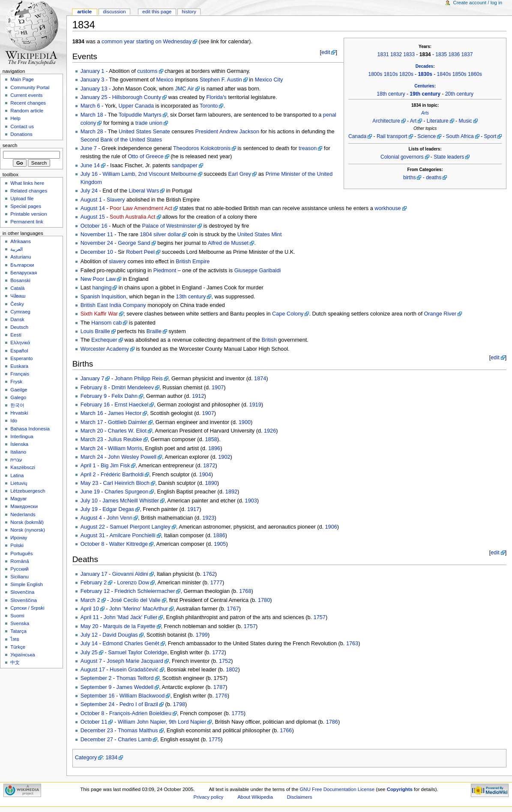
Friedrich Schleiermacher (145, 591)
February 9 (94, 396)
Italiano (18, 452)
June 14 (90, 165)
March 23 (92, 439)
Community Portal (30, 87)
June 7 (89, 148)
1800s (375, 74)
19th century (425, 94)
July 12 (89, 635)
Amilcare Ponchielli (132, 535)
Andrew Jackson (239, 132)
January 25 (94, 97)
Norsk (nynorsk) (28, 530)
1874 (260, 379)
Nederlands (23, 514)
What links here (27, 183)
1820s (406, 74)
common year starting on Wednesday (147, 42)
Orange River (440, 314)
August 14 (93, 208)
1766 (286, 731)
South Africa (460, 136)
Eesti (16, 335)
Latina (17, 475)
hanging (102, 288)
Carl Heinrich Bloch (127, 483)
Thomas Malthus (138, 731)
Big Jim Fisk (115, 466)
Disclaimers (300, 797)
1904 (205, 475)
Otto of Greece (145, 156)
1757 (320, 617)
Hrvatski (19, 413)
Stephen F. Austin (221, 80)
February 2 (94, 583)
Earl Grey (240, 174)
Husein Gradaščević (134, 670)
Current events (26, 95)
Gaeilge (19, 390)
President (207, 132)
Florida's (216, 97)
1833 (409, 54)
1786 (332, 722)
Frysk (16, 382)
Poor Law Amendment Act (141, 208)
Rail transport (392, 136)
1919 (255, 405)
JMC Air (184, 89)
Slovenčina (22, 592)
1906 (331, 527)
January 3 (93, 80)
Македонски (24, 506)
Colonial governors (402, 157)
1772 (218, 653)
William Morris (125, 448)
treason (308, 148)
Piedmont (165, 271)
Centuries (424, 86)
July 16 (89, 174)
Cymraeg (20, 312)
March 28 (92, 132)
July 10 (89, 501)
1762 (209, 574)
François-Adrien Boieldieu (140, 713)
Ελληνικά (20, 343)
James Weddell (135, 687)
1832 (396, 54)
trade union (149, 123)
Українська (22, 655)
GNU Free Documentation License (337, 789)
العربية (16, 249)
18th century (391, 94)
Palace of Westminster (169, 226)
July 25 (89, 653)
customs (147, 71)
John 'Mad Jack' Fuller (130, 617)
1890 (211, 483)
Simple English (27, 584)
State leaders (449, 157)
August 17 (93, 670)
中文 (15, 662)
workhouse (388, 208)
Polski (17, 545)
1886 (219, 535)
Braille (154, 331)
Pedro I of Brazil (139, 704)
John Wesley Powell (132, 457)
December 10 (97, 252)
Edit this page (157, 12)
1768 (245, 591)
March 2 (90, 600)
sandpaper (185, 165)
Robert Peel (140, 252)
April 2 (88, 475)
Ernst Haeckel (131, 405)
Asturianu (21, 257)
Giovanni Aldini (130, 574)
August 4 (91, 518)
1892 (231, 492)
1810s (391, 74)
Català (17, 288)
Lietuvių (19, 483)
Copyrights (400, 789)
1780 (264, 600)
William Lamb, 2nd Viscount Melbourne (150, 174)
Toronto (209, 106)
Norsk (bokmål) (27, 522)
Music (465, 121)
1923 (208, 518)
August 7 (91, 661)
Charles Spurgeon (126, 492)
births (409, 177)
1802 (232, 670)
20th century (459, 94)
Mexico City (269, 80)
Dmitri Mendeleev (133, 388)
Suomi (17, 616)
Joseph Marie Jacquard (135, 661)
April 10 (90, 609)
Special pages (26, 206)
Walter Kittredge (129, 544)
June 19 (90, 492)
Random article (27, 111)
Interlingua (22, 436)
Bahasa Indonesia (30, 429)
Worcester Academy (105, 349)
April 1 (88, 466)
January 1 (93, 71)
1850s (460, 74)
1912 (198, 396)
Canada (357, 136)
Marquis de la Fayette (129, 626)
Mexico (165, 80)
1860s (475, 74)
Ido (14, 421)
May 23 (90, 483)
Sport (490, 136)
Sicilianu (19, 577)
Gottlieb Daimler (127, 422)
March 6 (90, 106)
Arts (425, 113)
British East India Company (113, 305)
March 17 (92, 422)
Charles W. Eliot (127, 431)
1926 (270, 431)
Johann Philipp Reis (139, 379)
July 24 (89, 191)
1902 (224, 457)
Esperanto (21, 358)
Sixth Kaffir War (99, 314)
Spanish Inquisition (103, 297)
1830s (425, 74)
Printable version (28, 214)
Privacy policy (209, 797)
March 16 (92, 413)
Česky (17, 304)
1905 (220, 544)
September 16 (98, 696)
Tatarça (18, 631)
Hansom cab (106, 323)
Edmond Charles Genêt (131, 644)
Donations (21, 134)
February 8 (94, 388)
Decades (424, 66)
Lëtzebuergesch (28, 491)
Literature (438, 121)
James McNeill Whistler (131, 501)
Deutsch (19, 327)
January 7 (93, 379)
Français (20, 374)
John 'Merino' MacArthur (139, 609)
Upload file (22, 198)
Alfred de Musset (228, 243)
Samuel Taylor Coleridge (138, 653)
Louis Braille (95, 331)
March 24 (92, 448)
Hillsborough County (137, 97)
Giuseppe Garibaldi (258, 271)
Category (86, 758)
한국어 (17, 405)
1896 (214, 448)
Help (15, 118)
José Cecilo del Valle (136, 600)
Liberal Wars (144, 191)
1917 (193, 509)
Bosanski (20, 280)
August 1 (91, 200)
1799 (202, 635)
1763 (352, 644)
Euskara (19, 366)
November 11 (97, 235)
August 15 (93, 217)
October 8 (93, 544)
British (269, 340)
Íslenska (19, 444)
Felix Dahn (124, 396)
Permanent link (27, 222)
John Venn (120, 518)
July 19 (89, 509)
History (189, 12)
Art (413, 121)
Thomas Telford (135, 678)
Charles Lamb (135, 740)
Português (21, 553)
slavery (117, 262)
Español (19, 351)
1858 (211, 439)
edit (326, 52)
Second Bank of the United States (121, 140)
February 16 (95, 405)
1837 (467, 54)
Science (427, 136)
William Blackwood (142, 696)
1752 (225, 661)
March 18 (92, 115)
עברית (16, 460)
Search (10, 145)
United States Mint (260, 235)
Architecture (386, 121)
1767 (233, 609)
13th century (191, 297)
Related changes (29, 191)
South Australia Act (133, 217)
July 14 (89, 644)
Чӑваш (18, 296)
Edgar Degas (118, 509)
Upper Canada (136, 106)
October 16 (94, 226)
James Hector (125, 413)
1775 (238, 713)
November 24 (97, 243)
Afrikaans (21, 241)
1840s (444, 74)
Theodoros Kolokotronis (202, 148)
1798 (179, 704)
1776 (221, 696)
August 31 (93, 535)
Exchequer (104, 340)
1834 (111, 758)
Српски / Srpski (27, 608)
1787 (219, 687)
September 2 (96, 678)
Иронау (19, 538)
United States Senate (144, 132)
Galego (18, 397)
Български (22, 265)
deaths (434, 177)
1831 (383, 54)
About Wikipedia (255, 797)
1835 (441, 54)
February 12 (95, 591)
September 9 (96, 687)
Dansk (17, 319)
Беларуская (24, 273)
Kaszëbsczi (23, 467)
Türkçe (18, 647)
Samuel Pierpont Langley (140, 527)
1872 (209, 466)
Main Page (22, 79)
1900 (245, 422)
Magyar (18, 499)
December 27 (97, 740)
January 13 (94, 89)
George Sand (134, 243)
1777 (216, 583)
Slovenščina (24, 600)
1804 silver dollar (160, 235)
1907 (218, 388)
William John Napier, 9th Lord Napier (162, 722)
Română (19, 561)
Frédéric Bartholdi (122, 475)
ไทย (15, 639)
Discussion (114, 12)
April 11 (90, 617)
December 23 (97, 731)
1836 (454, 54)
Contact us (22, 126)
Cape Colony (288, 314)
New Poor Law (98, 279)
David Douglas (120, 635)
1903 (251, 501)
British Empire (193, 262)
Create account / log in (478, 3)
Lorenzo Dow (133, 583)
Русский (19, 569)
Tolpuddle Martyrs (140, 115)
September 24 (98, 704)
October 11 (94, 722)
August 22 (93, 527)
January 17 (94, 574)
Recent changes (28, 103)
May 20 (90, 626)
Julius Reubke (125, 439)
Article (84, 12)
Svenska (20, 623)
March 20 (92, 431)
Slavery (116, 200)
